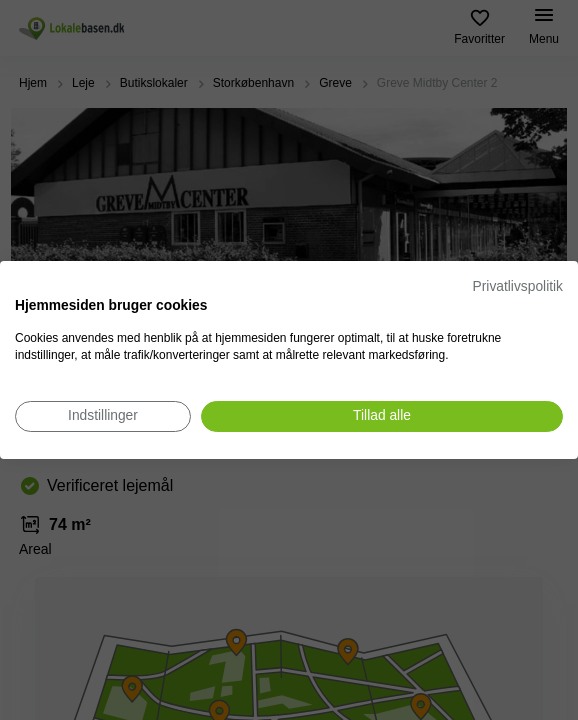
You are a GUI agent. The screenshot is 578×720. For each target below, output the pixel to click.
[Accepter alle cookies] (382, 416)
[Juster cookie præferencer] (103, 416)
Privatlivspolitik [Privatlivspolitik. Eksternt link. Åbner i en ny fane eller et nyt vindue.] (518, 286)
